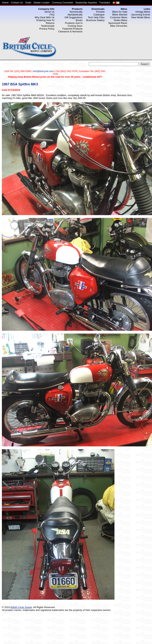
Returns (50, 23)
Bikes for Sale (120, 12)
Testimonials (48, 26)
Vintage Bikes (143, 12)
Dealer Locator (42, 3)
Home (5, 3)
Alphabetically (75, 15)
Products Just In (74, 23)
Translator (105, 3)
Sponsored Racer (118, 23)
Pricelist (100, 12)
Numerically (76, 12)
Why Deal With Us (45, 17)
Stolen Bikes (120, 20)
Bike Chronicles (119, 26)
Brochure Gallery (95, 20)
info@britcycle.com (43, 71)
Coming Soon (75, 26)
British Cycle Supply (21, 607)
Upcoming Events (141, 15)
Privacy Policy (47, 29)
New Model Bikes (141, 17)
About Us (49, 12)
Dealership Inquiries (86, 3)
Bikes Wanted (120, 15)
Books (79, 20)
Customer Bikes (119, 17)
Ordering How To (45, 20)
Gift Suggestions (73, 17)
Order (28, 3)
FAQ (52, 15)
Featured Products (72, 29)
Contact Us (17, 3)
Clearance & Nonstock (70, 31)
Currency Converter (63, 3)
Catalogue (99, 15)
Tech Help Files (96, 17)
